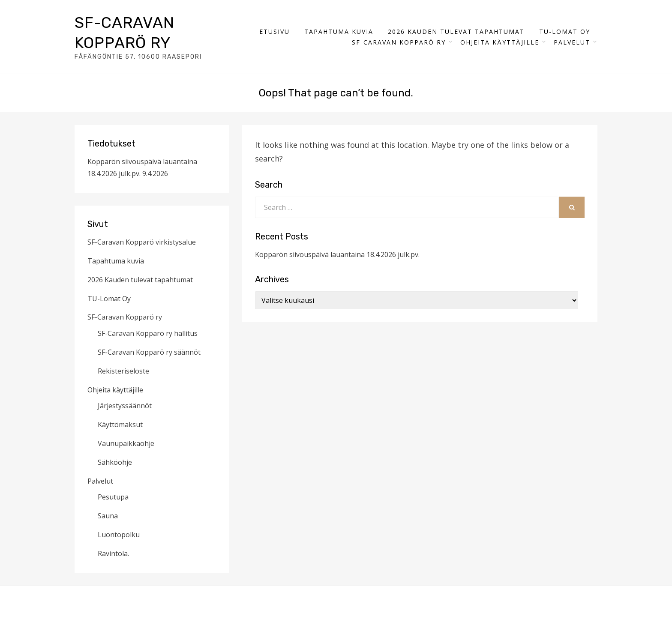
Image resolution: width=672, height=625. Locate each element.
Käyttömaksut (120, 425)
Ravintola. (113, 553)
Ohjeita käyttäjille (500, 42)
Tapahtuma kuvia (339, 31)
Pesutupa (113, 497)
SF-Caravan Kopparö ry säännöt (149, 352)
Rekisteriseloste (123, 371)
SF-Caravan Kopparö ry (399, 42)
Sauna (108, 516)
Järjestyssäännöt (125, 406)
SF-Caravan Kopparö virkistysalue (142, 242)
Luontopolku (119, 535)
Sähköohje (115, 462)
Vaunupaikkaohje (126, 443)
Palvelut (572, 42)
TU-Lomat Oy (565, 31)
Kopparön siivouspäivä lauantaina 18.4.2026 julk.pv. (337, 254)
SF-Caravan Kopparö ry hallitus (148, 333)
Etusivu (274, 31)
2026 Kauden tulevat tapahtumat (456, 31)
